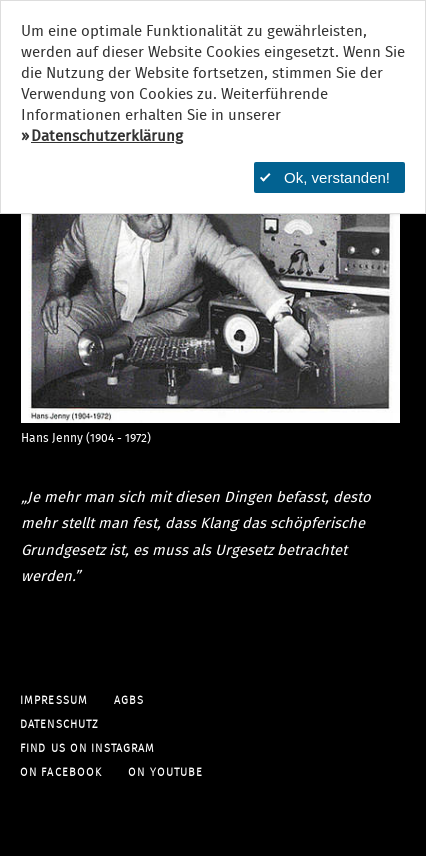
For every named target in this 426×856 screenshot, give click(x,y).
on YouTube (165, 772)
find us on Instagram (87, 748)
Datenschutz (59, 724)
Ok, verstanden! (325, 177)
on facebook (61, 772)
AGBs (129, 700)
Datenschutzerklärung (107, 136)
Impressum (54, 700)
